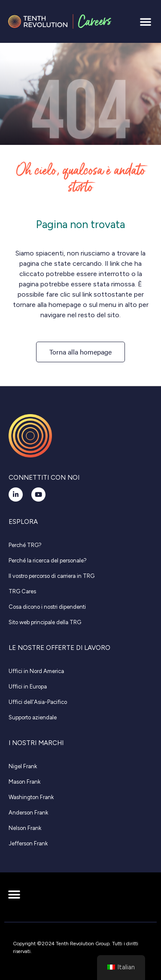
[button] (146, 21)
